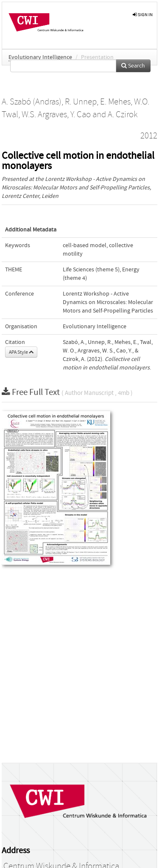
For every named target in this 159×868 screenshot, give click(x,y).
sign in (143, 15)
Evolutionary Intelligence (40, 57)
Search (133, 66)
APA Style (21, 352)
